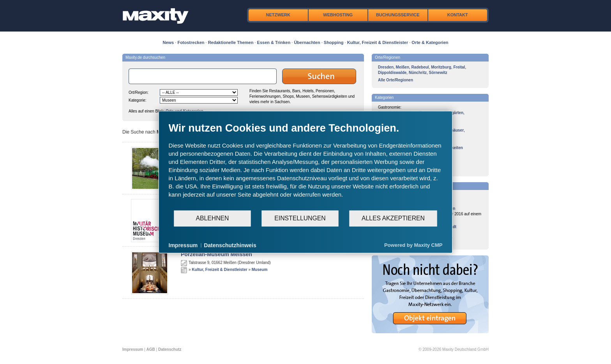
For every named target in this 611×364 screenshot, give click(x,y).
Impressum (133, 349)
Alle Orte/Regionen (396, 80)
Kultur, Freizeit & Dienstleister (378, 42)
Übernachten (307, 42)
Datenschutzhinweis (230, 245)
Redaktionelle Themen (231, 42)
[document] (306, 165)
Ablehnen (213, 218)
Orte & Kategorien (430, 42)
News (169, 42)
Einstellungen (300, 218)
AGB (151, 349)
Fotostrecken (191, 42)
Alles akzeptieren (393, 218)
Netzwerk (278, 15)
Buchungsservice (398, 15)
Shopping (334, 42)
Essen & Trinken (274, 42)
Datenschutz (170, 349)
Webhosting (338, 15)
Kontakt (458, 15)
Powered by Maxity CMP (413, 245)
